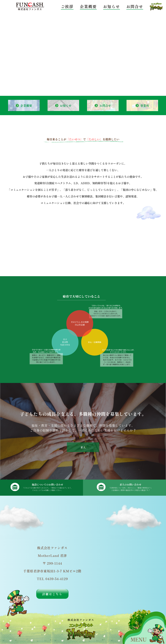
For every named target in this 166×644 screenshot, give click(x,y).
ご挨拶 (67, 6)
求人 (83, 447)
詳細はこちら (52, 594)
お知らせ (112, 6)
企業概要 (88, 6)
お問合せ (135, 6)
